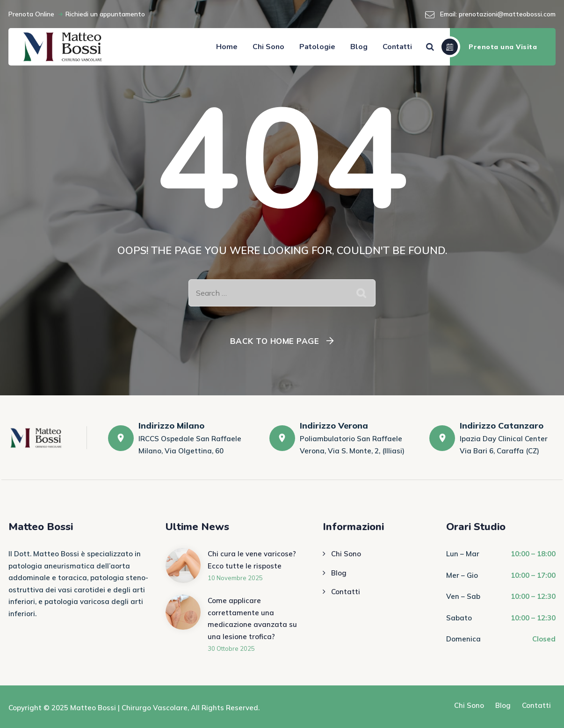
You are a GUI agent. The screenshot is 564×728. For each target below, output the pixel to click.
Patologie (317, 47)
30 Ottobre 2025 (231, 648)
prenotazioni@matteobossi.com (507, 14)
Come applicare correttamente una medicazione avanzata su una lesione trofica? (252, 619)
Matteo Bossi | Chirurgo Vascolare (129, 708)
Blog (359, 47)
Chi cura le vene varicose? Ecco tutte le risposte (252, 560)
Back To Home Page (275, 341)
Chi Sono (268, 47)
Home (227, 47)
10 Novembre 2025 (235, 578)
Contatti (397, 47)
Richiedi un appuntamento (105, 14)
